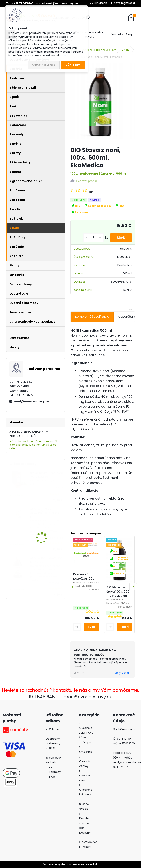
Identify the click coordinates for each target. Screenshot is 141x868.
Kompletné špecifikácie (92, 317)
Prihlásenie (101, 3)
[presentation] (73, 587)
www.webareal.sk (85, 864)
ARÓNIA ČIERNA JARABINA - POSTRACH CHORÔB (95, 653)
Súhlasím (73, 65)
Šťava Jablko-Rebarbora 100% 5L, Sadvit (47, 475)
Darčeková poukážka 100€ (84, 576)
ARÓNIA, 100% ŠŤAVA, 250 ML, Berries (46, 560)
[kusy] (92, 238)
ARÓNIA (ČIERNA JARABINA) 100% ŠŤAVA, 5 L (46, 513)
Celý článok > (123, 673)
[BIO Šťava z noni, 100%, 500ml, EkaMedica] (103, 103)
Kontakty (117, 34)
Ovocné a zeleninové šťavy (99, 50)
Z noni (126, 50)
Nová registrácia (124, 3)
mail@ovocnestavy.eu (31, 401)
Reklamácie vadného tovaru (90, 34)
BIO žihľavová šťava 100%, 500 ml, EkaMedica (118, 592)
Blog (129, 34)
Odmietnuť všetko (44, 65)
